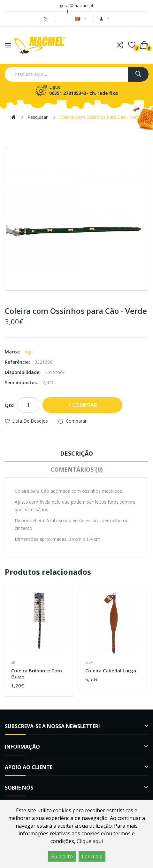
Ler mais (92, 856)
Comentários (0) (76, 469)
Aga (29, 352)
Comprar (85, 405)
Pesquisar (38, 117)
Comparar (76, 421)
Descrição (76, 453)
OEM (89, 662)
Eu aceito (62, 856)
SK (13, 662)
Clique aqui (90, 841)
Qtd (9, 405)
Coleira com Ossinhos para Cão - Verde (101, 117)
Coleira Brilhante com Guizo (37, 674)
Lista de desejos (30, 421)
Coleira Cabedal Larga (111, 671)
